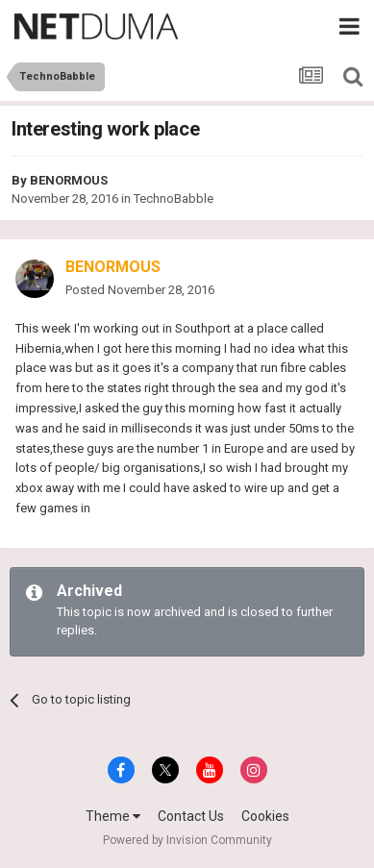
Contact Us (191, 816)
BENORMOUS (69, 180)
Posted (140, 290)
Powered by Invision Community (187, 840)
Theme (113, 816)
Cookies (265, 816)
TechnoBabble (174, 198)
